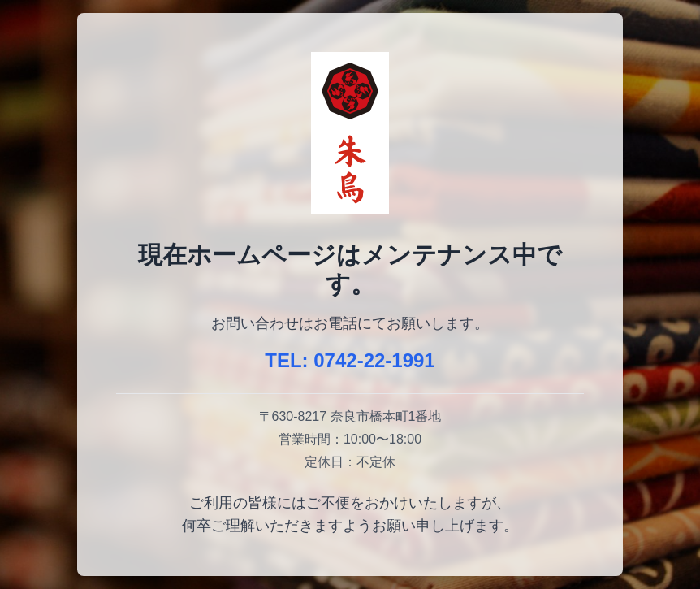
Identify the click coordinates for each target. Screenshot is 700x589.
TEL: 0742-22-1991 (350, 360)
